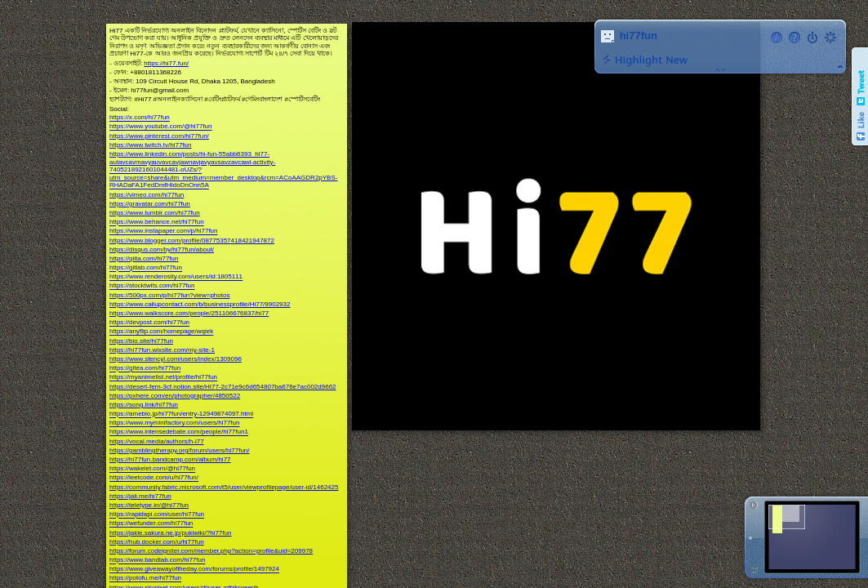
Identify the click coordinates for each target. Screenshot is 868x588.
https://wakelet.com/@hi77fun (152, 469)
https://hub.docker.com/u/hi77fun (157, 542)
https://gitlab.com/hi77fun (146, 268)
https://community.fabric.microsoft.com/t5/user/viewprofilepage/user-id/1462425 (224, 487)
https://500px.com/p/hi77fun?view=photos (169, 295)
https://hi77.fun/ (166, 63)
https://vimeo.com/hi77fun (147, 195)
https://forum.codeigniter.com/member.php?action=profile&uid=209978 (211, 551)
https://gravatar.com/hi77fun (150, 204)
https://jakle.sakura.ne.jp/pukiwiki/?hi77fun (170, 533)
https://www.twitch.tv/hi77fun (151, 145)
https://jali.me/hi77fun (140, 496)
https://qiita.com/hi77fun (144, 258)
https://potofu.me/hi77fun (145, 579)
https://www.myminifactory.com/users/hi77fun (174, 423)
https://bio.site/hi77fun (141, 341)
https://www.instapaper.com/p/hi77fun (164, 232)
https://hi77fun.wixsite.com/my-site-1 (162, 350)
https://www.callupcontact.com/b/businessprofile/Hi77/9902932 (200, 304)
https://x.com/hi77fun (140, 118)
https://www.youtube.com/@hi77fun (161, 127)
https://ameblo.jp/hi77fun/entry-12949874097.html (181, 414)
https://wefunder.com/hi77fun (151, 524)
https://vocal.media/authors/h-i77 (157, 441)
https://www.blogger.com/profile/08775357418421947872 (192, 241)
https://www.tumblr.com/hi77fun (155, 213)
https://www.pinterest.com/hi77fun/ (159, 136)
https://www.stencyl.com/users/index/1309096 (176, 359)
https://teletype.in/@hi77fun (149, 505)
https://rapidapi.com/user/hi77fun (157, 515)
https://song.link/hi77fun (144, 405)
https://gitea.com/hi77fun (145, 369)
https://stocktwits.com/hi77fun (152, 286)
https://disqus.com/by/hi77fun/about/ (162, 249)
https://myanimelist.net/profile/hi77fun (163, 378)
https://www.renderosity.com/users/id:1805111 (176, 277)
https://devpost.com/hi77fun (149, 323)
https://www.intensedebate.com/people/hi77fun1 (179, 432)
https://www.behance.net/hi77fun (157, 223)
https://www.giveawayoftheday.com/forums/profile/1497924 (194, 570)
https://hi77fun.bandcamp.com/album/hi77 (170, 459)
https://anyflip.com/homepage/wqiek (161, 332)
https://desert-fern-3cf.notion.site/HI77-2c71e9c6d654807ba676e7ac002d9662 (223, 387)
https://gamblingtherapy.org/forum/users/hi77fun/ (180, 450)
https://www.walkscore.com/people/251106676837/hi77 (189, 313)
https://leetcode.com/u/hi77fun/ (154, 478)
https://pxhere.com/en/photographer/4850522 (175, 396)
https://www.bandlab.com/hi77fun (157, 561)
